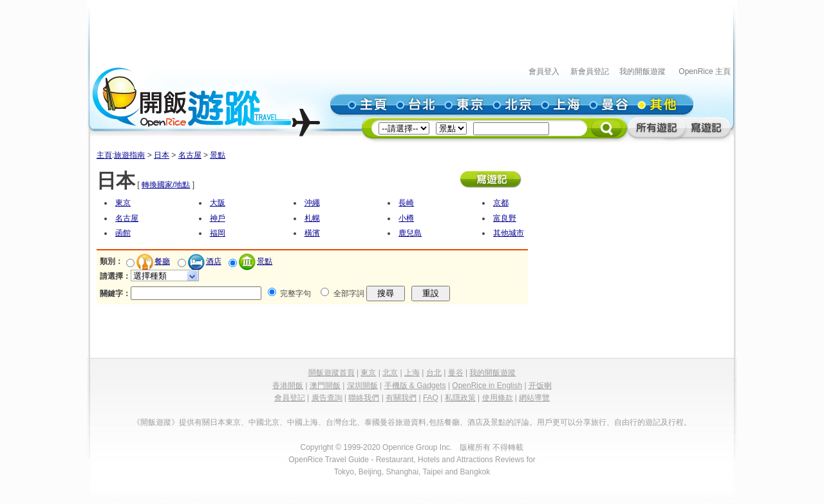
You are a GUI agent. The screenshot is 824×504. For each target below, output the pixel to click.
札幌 (312, 218)
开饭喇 (540, 386)
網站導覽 (534, 398)
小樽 (406, 218)
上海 (412, 373)
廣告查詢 (327, 398)
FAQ (431, 398)
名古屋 (190, 155)
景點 (218, 155)
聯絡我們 (364, 398)
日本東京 (225, 422)
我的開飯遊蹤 (642, 71)
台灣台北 (341, 422)
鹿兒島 (410, 233)
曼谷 (456, 373)
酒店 (214, 261)
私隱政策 (460, 398)
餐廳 (162, 261)
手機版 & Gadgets (415, 386)
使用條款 (498, 398)
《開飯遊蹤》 (156, 422)
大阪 (218, 203)
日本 (162, 155)
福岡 (218, 233)
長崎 (406, 203)
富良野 (505, 218)
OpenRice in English (487, 386)
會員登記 (290, 398)
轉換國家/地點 (166, 185)
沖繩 (312, 203)
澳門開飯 (325, 386)
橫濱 (312, 233)
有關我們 (401, 398)
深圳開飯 (362, 386)
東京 (123, 203)
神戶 (218, 218)
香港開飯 (288, 386)
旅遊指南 (129, 155)
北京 (390, 373)
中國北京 (264, 422)
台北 (434, 373)
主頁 (104, 155)
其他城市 (509, 233)
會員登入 (544, 71)
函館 (123, 233)
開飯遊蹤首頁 (332, 373)
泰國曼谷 (380, 422)
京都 (501, 203)
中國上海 (303, 422)
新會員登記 (590, 71)
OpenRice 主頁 (705, 71)
